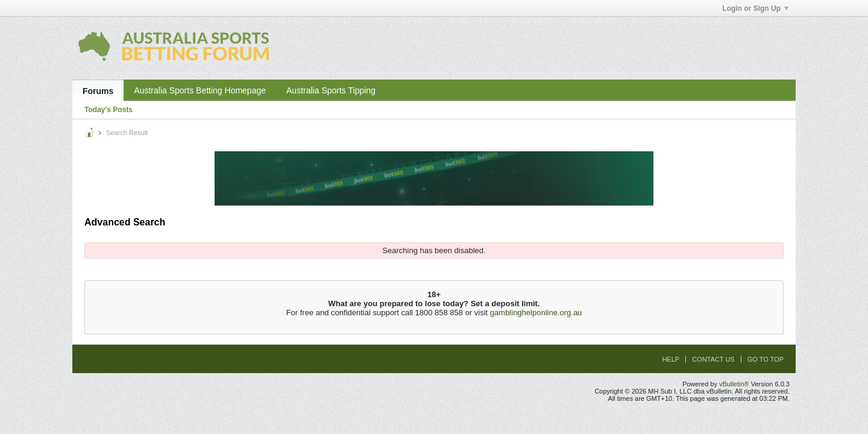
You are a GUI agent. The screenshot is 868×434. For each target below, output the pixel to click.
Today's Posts (108, 110)
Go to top (766, 359)
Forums (98, 91)
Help (671, 359)
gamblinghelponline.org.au (536, 313)
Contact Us (713, 359)
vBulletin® (734, 384)
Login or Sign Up (755, 8)
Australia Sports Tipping (331, 90)
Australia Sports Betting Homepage (200, 90)
